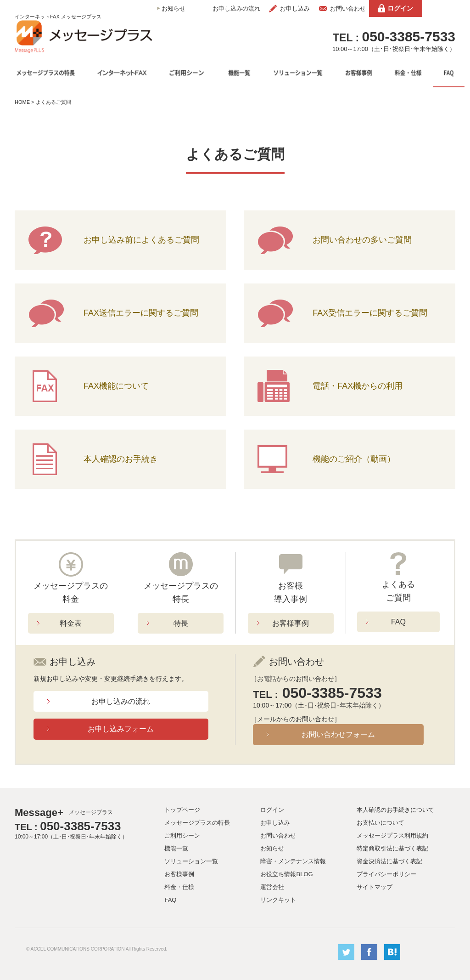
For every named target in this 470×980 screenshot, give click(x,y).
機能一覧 (176, 848)
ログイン (400, 8)
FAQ (398, 622)
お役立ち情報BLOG (286, 874)
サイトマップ (375, 887)
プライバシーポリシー (386, 874)
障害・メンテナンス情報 (293, 861)
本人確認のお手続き (121, 459)
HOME (22, 102)
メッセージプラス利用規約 (392, 836)
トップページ (182, 810)
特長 (181, 623)
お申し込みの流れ (236, 8)
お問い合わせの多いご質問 (362, 240)
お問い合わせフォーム (338, 734)
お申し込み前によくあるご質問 (141, 240)
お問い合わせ (348, 8)
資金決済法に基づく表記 (389, 861)
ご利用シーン (182, 836)
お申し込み (295, 8)
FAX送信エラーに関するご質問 (141, 313)
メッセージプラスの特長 (197, 823)
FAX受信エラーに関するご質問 (370, 313)
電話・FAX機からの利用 (358, 386)
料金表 (71, 623)
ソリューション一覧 (191, 861)
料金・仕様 (179, 887)
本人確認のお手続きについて (395, 810)
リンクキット (278, 900)
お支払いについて (380, 823)
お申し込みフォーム (121, 729)
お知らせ (173, 8)
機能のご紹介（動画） (354, 459)
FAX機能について (116, 386)
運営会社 (272, 887)
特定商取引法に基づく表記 (392, 848)
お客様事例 (291, 623)
